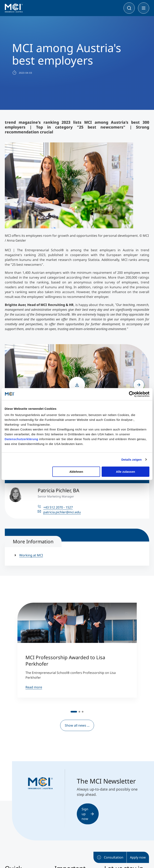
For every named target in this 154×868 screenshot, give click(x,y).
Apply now (138, 857)
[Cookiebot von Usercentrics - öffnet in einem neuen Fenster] (132, 394)
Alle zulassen (125, 472)
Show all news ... (77, 725)
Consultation (110, 857)
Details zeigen (131, 460)
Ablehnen (76, 472)
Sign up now (88, 814)
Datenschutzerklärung (21, 439)
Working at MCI (31, 555)
